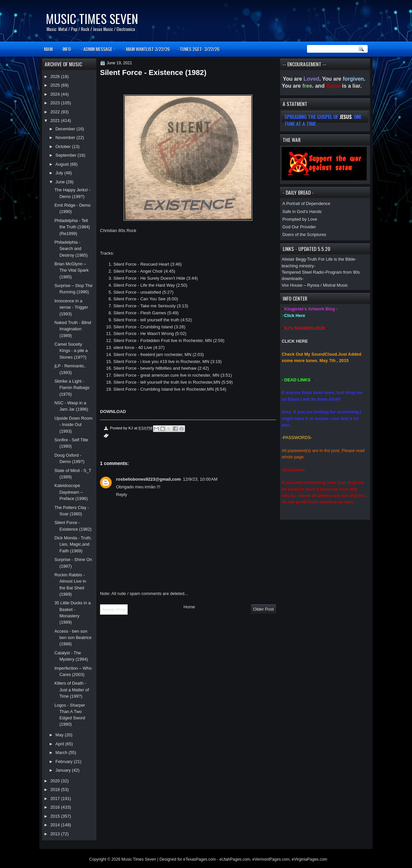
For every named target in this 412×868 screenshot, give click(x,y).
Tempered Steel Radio (303, 272)
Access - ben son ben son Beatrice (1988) (73, 638)
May (60, 735)
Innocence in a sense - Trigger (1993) (71, 307)
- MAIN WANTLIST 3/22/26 (146, 49)
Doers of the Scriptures (304, 234)
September (66, 155)
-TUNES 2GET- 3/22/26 (199, 49)
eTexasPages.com (200, 859)
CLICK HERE (295, 341)
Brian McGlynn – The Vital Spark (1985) (71, 270)
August (63, 164)
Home (189, 607)
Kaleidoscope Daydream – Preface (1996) (71, 492)
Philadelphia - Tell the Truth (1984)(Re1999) (72, 227)
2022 (56, 112)
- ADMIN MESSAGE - (98, 49)
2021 (56, 120)
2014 (56, 825)
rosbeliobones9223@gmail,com (148, 479)
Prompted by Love (300, 219)
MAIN (48, 49)
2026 (56, 76)
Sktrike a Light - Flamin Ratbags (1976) (72, 388)
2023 (56, 103)
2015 (56, 816)
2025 (56, 85)
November (66, 137)
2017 (56, 798)
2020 (56, 781)
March (62, 752)
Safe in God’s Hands (302, 211)
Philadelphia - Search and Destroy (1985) (71, 249)
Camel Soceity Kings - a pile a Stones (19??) (71, 351)
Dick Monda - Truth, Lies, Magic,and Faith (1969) (73, 544)
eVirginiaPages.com (309, 859)
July (60, 173)
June (60, 182)
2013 (56, 834)
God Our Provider (299, 227)
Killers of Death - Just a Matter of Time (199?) (72, 690)
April (60, 744)
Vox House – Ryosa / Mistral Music (315, 285)
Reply (121, 494)
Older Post (263, 609)
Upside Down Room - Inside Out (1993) (73, 425)
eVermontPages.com (271, 859)
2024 (56, 94)
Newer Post (114, 609)
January (63, 770)
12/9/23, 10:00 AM (200, 479)
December (66, 129)
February (64, 761)
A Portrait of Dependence (306, 203)
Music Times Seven (92, 18)
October (63, 146)
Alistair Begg (294, 259)
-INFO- (67, 49)
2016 (56, 807)
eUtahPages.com (235, 859)
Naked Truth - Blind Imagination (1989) (73, 329)
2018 (56, 789)
